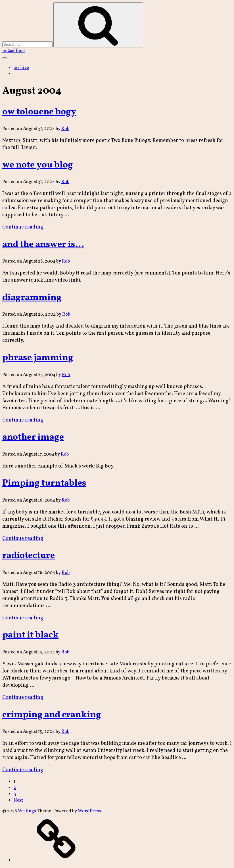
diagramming (32, 298)
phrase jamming (38, 358)
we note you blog (38, 165)
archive (21, 68)
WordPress (89, 811)
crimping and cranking (52, 715)
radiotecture (29, 556)
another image (33, 437)
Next (18, 800)
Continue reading (23, 227)
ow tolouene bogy (39, 112)
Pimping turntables (44, 483)
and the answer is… (43, 245)
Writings (27, 811)
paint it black (30, 635)
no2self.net (14, 51)
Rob (65, 129)
